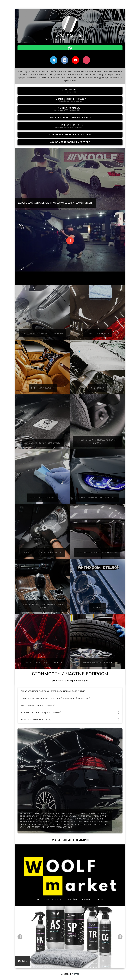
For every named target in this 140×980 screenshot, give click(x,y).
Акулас (76, 974)
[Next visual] (120, 937)
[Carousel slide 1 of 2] (67, 964)
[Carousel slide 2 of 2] (73, 964)
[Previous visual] (20, 937)
